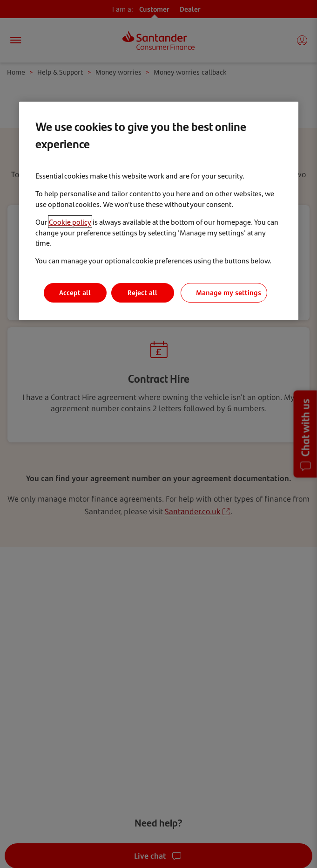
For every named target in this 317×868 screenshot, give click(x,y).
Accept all (75, 293)
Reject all (142, 293)
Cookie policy (70, 222)
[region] (159, 211)
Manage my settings (229, 293)
